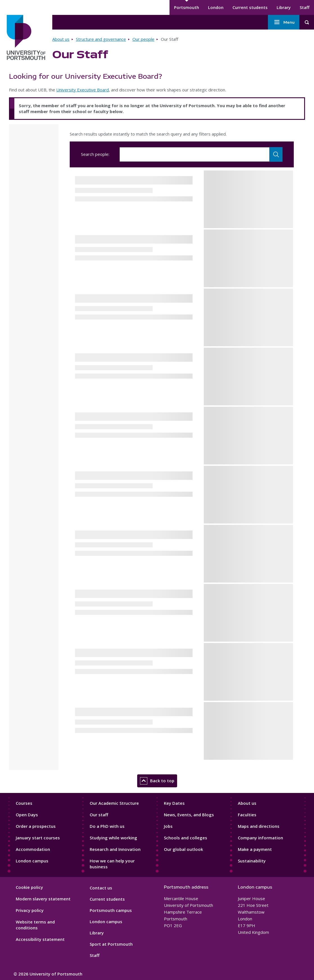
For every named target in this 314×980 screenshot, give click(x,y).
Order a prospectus (36, 826)
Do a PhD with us (107, 826)
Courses (24, 803)
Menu (284, 22)
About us (61, 39)
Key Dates (174, 803)
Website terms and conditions (35, 925)
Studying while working (113, 838)
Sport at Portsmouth (111, 944)
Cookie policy (29, 887)
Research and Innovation (115, 849)
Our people (143, 39)
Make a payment (255, 849)
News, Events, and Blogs (189, 815)
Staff (305, 7)
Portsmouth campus (111, 910)
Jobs (168, 826)
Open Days (27, 815)
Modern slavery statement (43, 899)
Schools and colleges (186, 838)
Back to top (157, 781)
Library (284, 7)
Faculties (247, 815)
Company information (260, 838)
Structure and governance (101, 39)
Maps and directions (259, 826)
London (216, 7)
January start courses (38, 838)
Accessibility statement (40, 939)
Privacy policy (30, 910)
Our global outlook (183, 849)
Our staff (99, 815)
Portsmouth (187, 7)
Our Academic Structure (114, 803)
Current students (250, 7)
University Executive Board (83, 90)
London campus (32, 861)
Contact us (101, 888)
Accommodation (33, 849)
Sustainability (252, 861)
